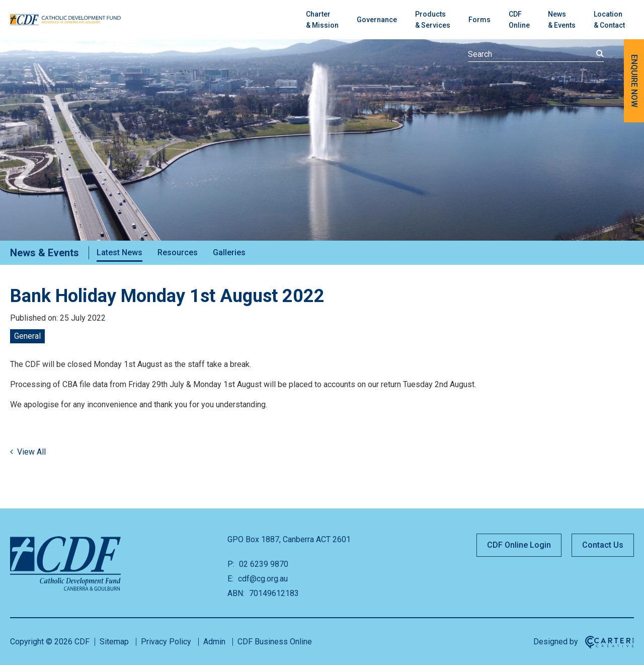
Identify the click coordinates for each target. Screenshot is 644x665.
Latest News (119, 252)
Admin (214, 642)
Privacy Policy (166, 642)
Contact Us (603, 545)
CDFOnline (519, 20)
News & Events (562, 20)
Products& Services (433, 20)
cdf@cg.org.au (262, 579)
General (27, 336)
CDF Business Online (275, 642)
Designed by (556, 642)
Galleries (229, 252)
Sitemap (114, 642)
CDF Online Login (519, 545)
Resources (178, 252)
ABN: (236, 593)
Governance (377, 20)
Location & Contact (609, 20)
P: (231, 564)
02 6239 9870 (263, 564)
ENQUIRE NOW (634, 81)
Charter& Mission (322, 20)
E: (230, 579)
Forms (479, 20)
